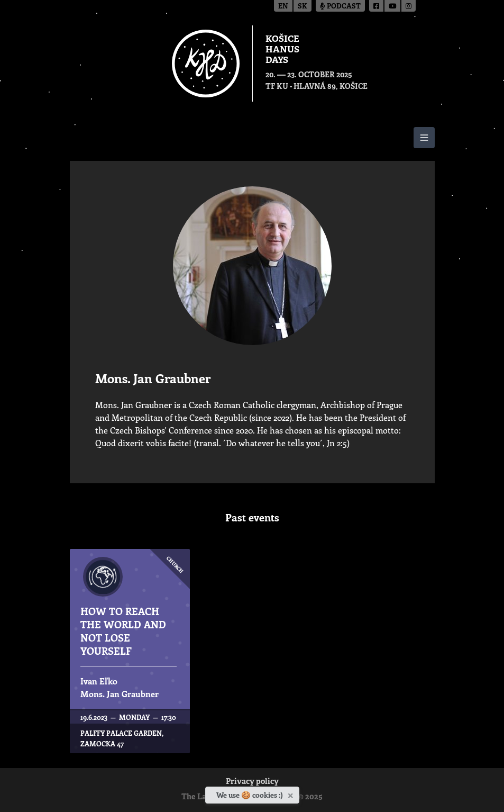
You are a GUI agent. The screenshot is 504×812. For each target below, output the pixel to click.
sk (303, 7)
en (283, 7)
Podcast (340, 7)
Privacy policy (252, 782)
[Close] (292, 793)
